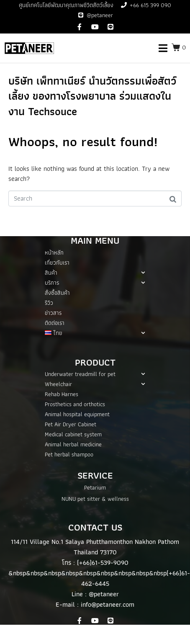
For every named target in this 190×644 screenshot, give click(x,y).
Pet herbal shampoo (69, 454)
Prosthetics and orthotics (75, 404)
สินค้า (95, 273)
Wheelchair (95, 384)
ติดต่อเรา (55, 323)
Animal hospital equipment (77, 414)
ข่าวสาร (53, 313)
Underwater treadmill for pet (95, 374)
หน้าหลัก (54, 252)
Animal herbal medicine (73, 444)
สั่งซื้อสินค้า (57, 293)
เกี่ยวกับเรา (57, 263)
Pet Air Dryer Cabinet (71, 424)
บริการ (95, 283)
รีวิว (49, 303)
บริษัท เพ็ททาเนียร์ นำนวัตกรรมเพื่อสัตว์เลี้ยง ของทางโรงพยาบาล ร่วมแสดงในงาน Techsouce (92, 96)
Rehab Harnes (62, 394)
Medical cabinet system (73, 434)
